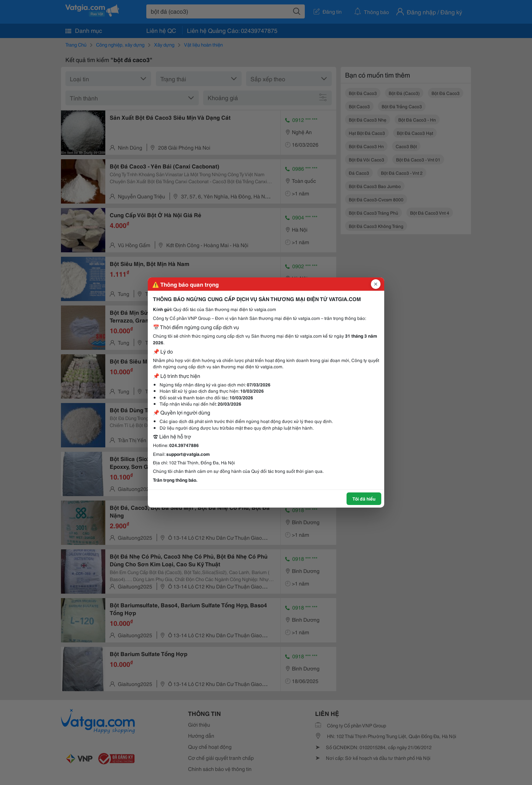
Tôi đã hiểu (364, 499)
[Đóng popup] (376, 284)
